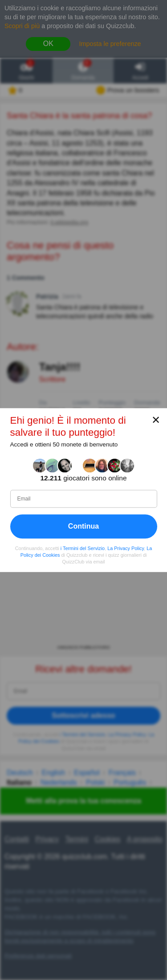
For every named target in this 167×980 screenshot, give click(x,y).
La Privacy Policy (126, 548)
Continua (83, 526)
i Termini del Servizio (83, 548)
